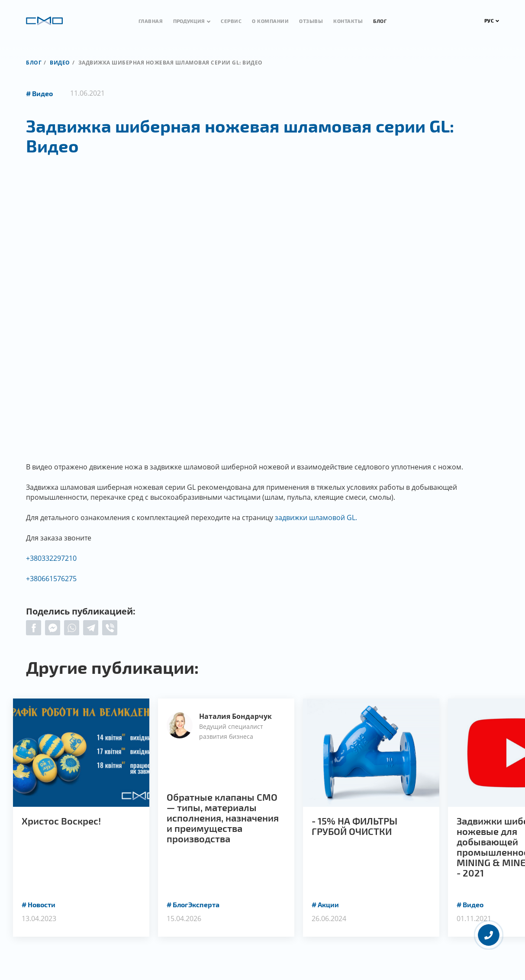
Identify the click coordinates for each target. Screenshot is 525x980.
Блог (380, 21)
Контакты (348, 21)
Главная (151, 21)
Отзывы (311, 21)
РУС (492, 20)
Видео (60, 63)
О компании (270, 21)
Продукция (189, 21)
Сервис (231, 21)
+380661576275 (51, 579)
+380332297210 (51, 558)
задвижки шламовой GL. (316, 517)
